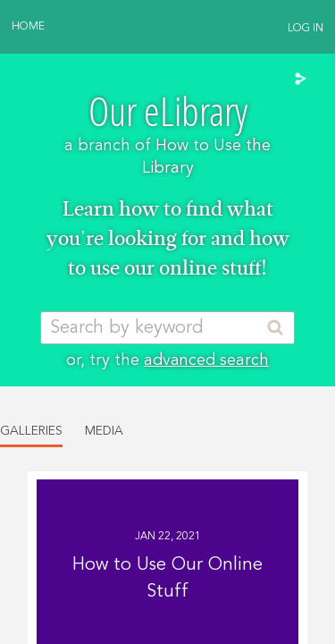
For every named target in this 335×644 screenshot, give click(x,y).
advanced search (206, 360)
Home (28, 27)
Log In (306, 29)
